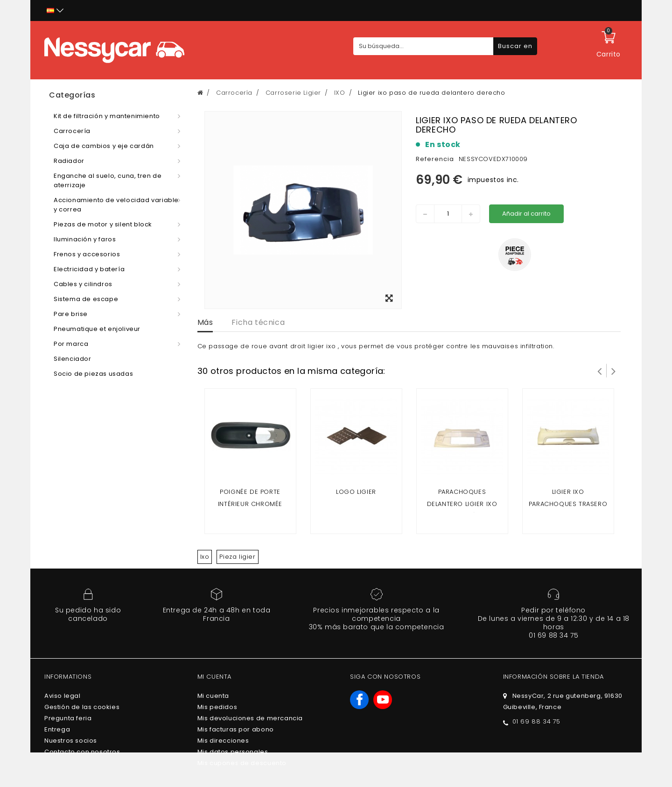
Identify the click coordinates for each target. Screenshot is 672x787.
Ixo (205, 557)
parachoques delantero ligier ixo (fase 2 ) (462, 504)
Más (205, 322)
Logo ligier (356, 492)
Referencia (435, 159)
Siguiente (614, 371)
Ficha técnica (258, 322)
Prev (600, 371)
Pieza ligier (237, 557)
